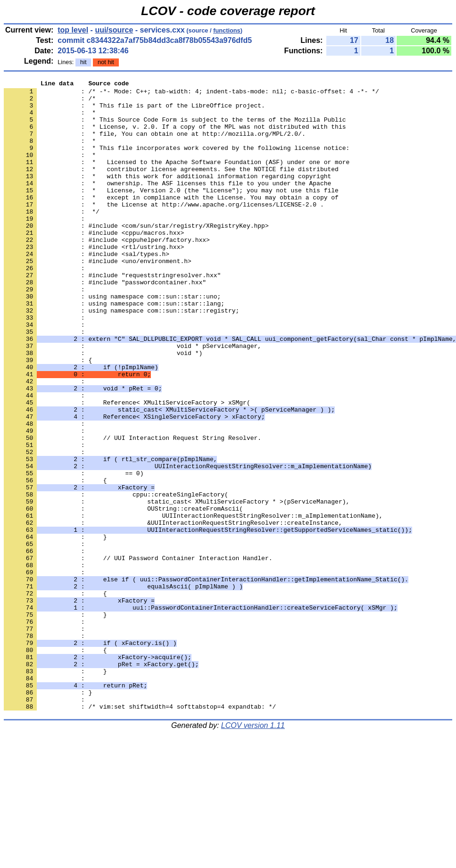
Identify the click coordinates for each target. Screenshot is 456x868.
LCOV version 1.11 (253, 851)
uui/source (114, 30)
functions (227, 30)
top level (73, 30)
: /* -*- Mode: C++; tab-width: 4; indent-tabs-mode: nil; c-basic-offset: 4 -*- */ (191, 94)
